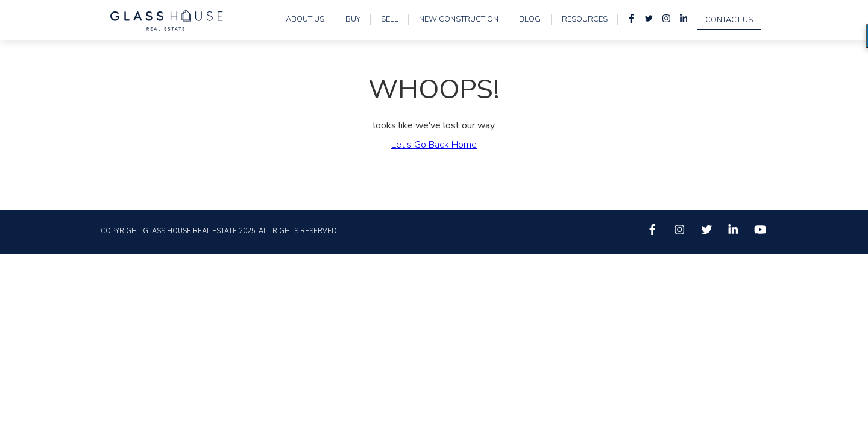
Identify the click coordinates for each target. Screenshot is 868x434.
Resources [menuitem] (585, 20)
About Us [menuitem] (305, 20)
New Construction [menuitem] (459, 20)
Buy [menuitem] (353, 20)
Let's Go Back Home (434, 145)
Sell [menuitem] (390, 20)
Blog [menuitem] (530, 20)
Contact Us (729, 20)
